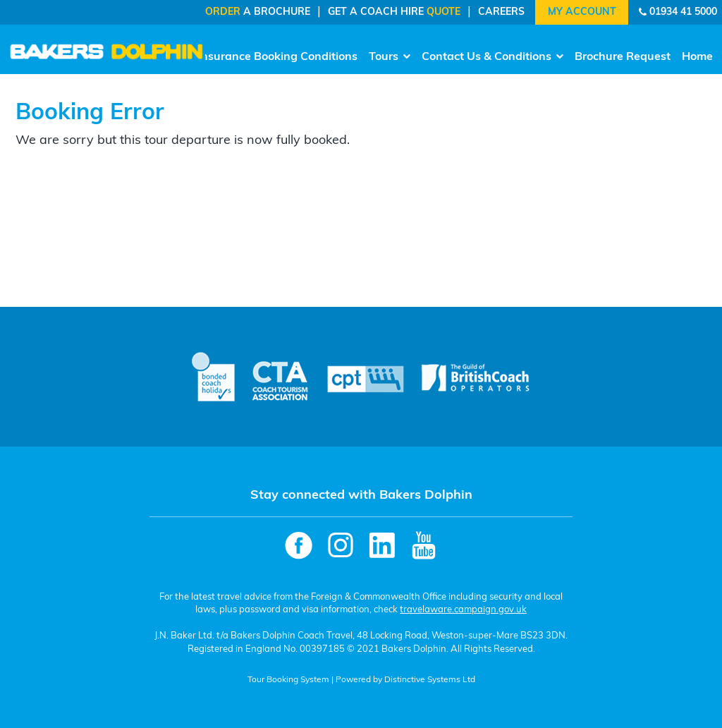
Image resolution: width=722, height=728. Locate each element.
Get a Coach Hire (394, 12)
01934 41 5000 (683, 12)
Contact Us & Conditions (492, 57)
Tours (390, 57)
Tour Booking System (288, 680)
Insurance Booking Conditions (277, 57)
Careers (501, 12)
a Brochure (258, 12)
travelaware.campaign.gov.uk (463, 610)
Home (697, 57)
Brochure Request (623, 57)
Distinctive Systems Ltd (430, 680)
